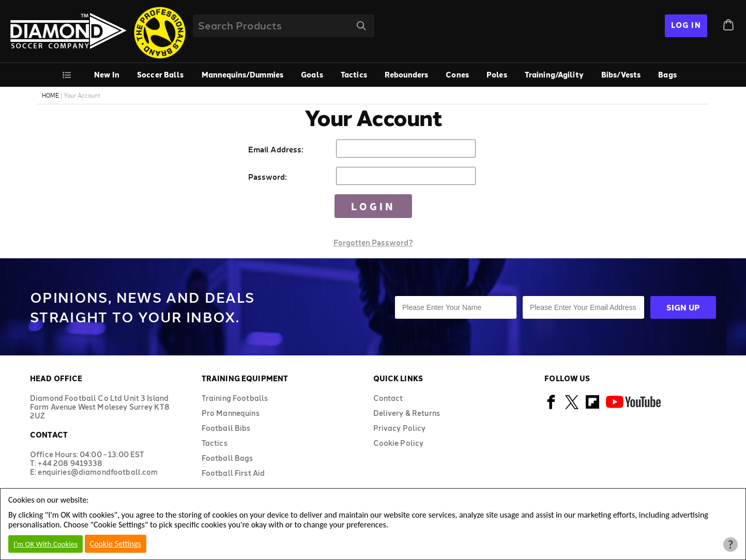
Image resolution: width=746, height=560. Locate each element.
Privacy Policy (400, 428)
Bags (667, 75)
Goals (312, 75)
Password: (268, 176)
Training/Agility (554, 75)
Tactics (354, 75)
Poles (497, 75)
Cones (457, 75)
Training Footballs (235, 398)
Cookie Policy (399, 443)
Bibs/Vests (621, 75)
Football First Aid (233, 473)
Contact (388, 398)
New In (107, 75)
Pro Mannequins (231, 413)
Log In (686, 25)
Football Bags (227, 458)
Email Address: (276, 149)
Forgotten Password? (373, 242)
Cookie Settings (116, 544)
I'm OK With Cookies (45, 544)
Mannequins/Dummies (243, 75)
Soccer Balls (161, 75)
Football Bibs (226, 428)
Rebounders (406, 75)
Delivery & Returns (407, 413)
